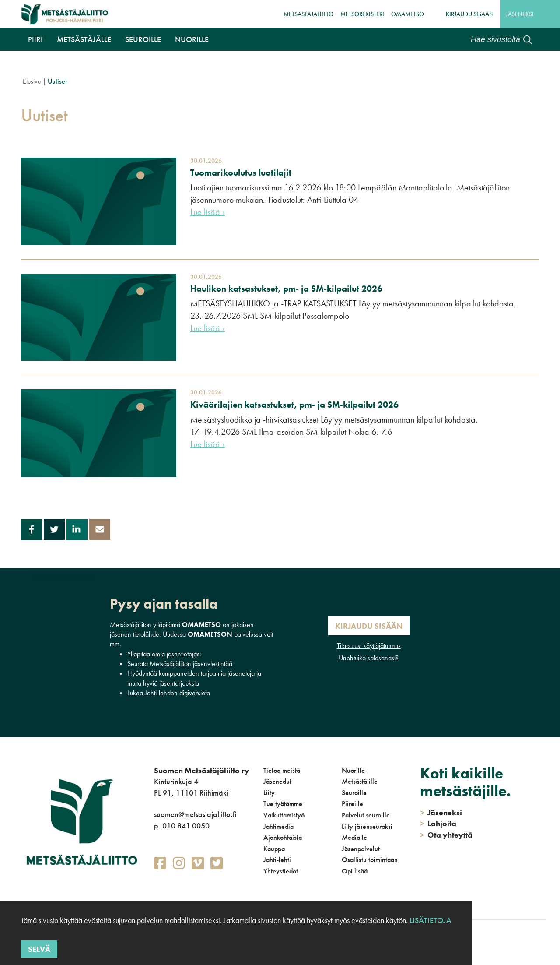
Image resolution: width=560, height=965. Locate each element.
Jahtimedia (278, 826)
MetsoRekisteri (362, 14)
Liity (269, 793)
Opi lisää (355, 871)
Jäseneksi (520, 14)
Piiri (35, 39)
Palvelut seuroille (366, 815)
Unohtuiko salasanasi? (369, 658)
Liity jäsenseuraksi (367, 826)
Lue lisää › (208, 212)
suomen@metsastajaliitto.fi (195, 814)
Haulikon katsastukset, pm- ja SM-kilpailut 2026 (286, 289)
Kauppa (274, 849)
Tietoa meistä (282, 770)
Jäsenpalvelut (361, 849)
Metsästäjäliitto (308, 14)
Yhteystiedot (281, 871)
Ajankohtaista (283, 837)
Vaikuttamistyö (284, 815)
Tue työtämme (283, 804)
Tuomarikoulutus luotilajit (241, 173)
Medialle (354, 837)
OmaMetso (408, 14)
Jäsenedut (277, 781)
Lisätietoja (430, 920)
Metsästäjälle (84, 39)
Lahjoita (438, 823)
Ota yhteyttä (446, 835)
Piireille (352, 804)
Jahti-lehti (277, 860)
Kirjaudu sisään (470, 14)
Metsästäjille (360, 781)
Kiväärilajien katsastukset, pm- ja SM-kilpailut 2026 (294, 405)
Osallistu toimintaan (370, 860)
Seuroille (143, 39)
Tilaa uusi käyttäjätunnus (369, 646)
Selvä (39, 949)
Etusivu (32, 81)
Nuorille (192, 39)
